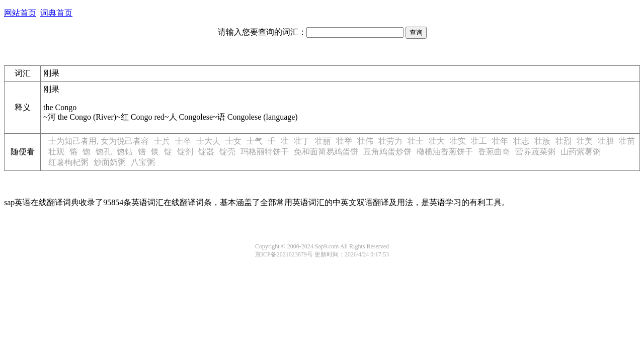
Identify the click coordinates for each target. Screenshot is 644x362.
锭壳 (227, 152)
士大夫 (208, 141)
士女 (233, 141)
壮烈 (563, 141)
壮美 (585, 141)
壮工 (479, 141)
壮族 (542, 141)
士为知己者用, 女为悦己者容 (99, 141)
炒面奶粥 (110, 162)
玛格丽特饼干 (265, 152)
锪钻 (125, 152)
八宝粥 (143, 162)
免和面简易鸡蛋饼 (326, 152)
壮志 (521, 141)
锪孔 (104, 152)
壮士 (416, 141)
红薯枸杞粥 (68, 162)
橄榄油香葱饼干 (445, 152)
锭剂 (185, 152)
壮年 (500, 141)
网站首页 (20, 13)
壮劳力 (390, 141)
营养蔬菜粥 (535, 152)
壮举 (344, 141)
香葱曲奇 (494, 152)
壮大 (437, 141)
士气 (255, 141)
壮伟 (365, 141)
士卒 (183, 141)
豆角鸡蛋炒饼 (387, 152)
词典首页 (56, 13)
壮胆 (606, 141)
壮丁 (302, 141)
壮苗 (627, 141)
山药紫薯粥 (581, 152)
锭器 (206, 152)
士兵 (162, 141)
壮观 (56, 152)
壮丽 (323, 141)
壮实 (458, 141)
